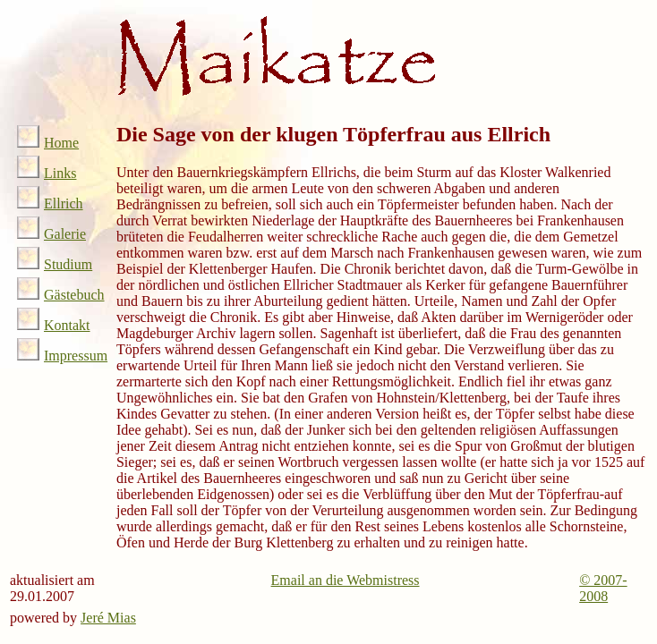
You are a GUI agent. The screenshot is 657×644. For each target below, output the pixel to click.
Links (47, 173)
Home (48, 143)
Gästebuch (61, 295)
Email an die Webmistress (346, 580)
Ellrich (50, 203)
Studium (55, 264)
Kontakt (54, 325)
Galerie (51, 234)
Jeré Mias (108, 618)
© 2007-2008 (603, 588)
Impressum (62, 356)
